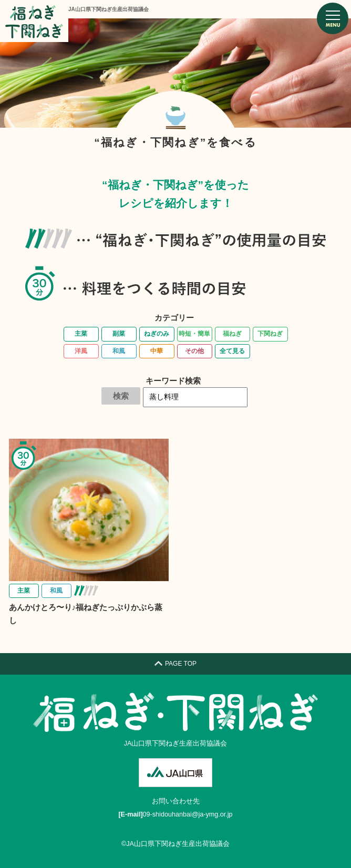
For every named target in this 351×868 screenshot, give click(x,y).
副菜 (119, 334)
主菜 (81, 334)
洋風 (81, 351)
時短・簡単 (194, 334)
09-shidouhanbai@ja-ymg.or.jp (188, 814)
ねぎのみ (157, 334)
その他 (194, 351)
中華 (157, 351)
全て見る (232, 351)
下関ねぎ (270, 334)
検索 (121, 396)
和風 (119, 351)
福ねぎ (232, 334)
